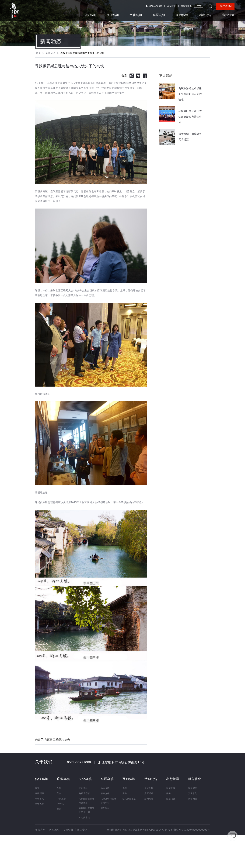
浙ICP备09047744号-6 (159, 830)
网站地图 (54, 830)
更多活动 (166, 76)
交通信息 (171, 799)
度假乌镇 (113, 15)
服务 (169, 793)
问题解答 (193, 788)
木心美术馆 (84, 818)
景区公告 (149, 788)
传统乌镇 (90, 15)
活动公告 (205, 15)
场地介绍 (105, 788)
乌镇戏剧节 (84, 793)
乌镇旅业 (171, 6)
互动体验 (182, 15)
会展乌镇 (159, 15)
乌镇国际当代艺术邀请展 (87, 801)
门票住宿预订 (225, 6)
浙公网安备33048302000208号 (192, 830)
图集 (125, 793)
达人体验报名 (129, 799)
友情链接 (68, 830)
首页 (38, 53)
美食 (59, 793)
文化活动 (83, 788)
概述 (37, 788)
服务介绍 (105, 793)
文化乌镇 (136, 15)
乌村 (59, 809)
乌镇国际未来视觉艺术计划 (87, 810)
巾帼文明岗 (186, 6)
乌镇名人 (39, 799)
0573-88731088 (154, 6)
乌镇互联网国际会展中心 (108, 801)
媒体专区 (82, 830)
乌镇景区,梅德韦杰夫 (57, 740)
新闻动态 (51, 41)
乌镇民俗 (39, 804)
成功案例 (105, 808)
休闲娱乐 (61, 799)
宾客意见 (193, 793)
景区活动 (149, 793)
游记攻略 (171, 788)
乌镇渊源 (39, 793)
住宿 (59, 788)
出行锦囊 (228, 15)
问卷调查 (193, 799)
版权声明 (40, 830)
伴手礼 (60, 804)
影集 (125, 788)
